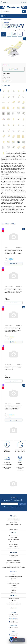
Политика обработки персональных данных (13, 566)
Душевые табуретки (13, 546)
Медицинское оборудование (13, 519)
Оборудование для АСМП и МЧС (13, 524)
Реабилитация (13, 523)
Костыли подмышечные (13, 539)
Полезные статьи (14, 602)
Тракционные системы (13, 528)
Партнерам (14, 580)
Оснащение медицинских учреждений (13, 577)
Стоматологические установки (13, 526)
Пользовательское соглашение (14, 562)
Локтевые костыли (13, 536)
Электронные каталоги (14, 599)
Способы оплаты (13, 559)
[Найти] (24, 11)
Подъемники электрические (14, 548)
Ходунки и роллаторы (14, 541)
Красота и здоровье (14, 530)
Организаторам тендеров (14, 584)
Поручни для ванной (13, 545)
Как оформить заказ (13, 555)
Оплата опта (13, 587)
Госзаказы (14, 585)
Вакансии (13, 578)
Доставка (13, 557)
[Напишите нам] (17, 640)
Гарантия (14, 589)
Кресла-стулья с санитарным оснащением (13, 543)
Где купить (14, 591)
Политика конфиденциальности (14, 564)
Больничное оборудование (14, 521)
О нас (13, 575)
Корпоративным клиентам (14, 582)
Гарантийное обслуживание (14, 561)
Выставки (13, 600)
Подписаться (22, 504)
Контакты (13, 592)
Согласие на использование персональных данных (14, 568)
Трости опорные (13, 537)
